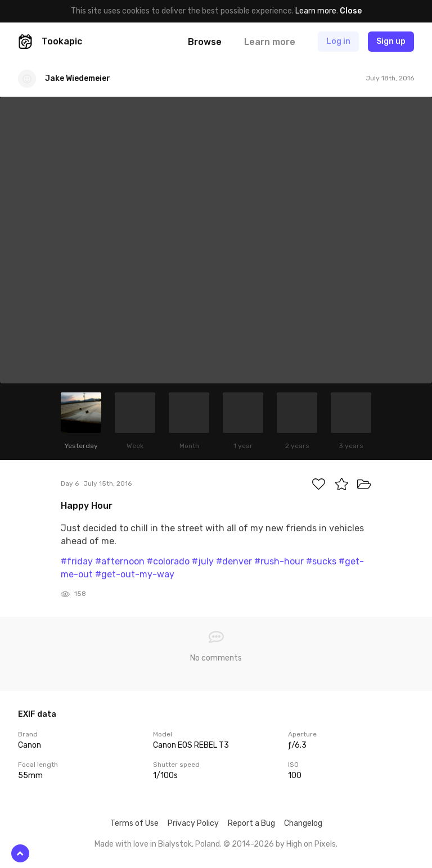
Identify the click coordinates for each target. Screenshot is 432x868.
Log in (338, 41)
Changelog (303, 823)
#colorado (168, 561)
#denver (234, 561)
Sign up (391, 41)
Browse (205, 42)
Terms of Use (134, 823)
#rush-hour (279, 561)
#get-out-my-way (135, 574)
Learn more (316, 11)
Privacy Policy (193, 823)
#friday (77, 561)
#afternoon (120, 561)
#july (203, 561)
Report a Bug (251, 823)
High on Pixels (311, 844)
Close (351, 11)
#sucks (321, 561)
